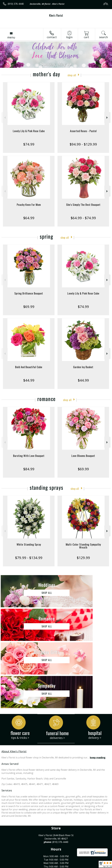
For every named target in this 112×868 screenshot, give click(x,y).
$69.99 (29, 307)
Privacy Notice (28, 866)
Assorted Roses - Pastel (83, 131)
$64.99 (29, 218)
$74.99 (29, 144)
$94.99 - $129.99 (83, 144)
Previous (5, 118)
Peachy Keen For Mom (29, 205)
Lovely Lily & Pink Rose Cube (29, 131)
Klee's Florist (56, 15)
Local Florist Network (49, 866)
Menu (11, 37)
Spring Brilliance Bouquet (29, 293)
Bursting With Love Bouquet (29, 456)
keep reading (98, 690)
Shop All (72, 75)
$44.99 (29, 380)
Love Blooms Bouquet (83, 456)
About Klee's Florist (14, 684)
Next (107, 118)
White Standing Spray (29, 544)
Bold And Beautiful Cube (29, 367)
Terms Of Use (11, 866)
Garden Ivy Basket (83, 367)
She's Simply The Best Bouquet (83, 205)
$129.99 (83, 558)
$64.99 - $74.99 (83, 218)
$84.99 (29, 469)
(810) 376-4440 (16, 4)
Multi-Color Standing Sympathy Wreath (83, 546)
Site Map (67, 866)
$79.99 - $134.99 (29, 558)
